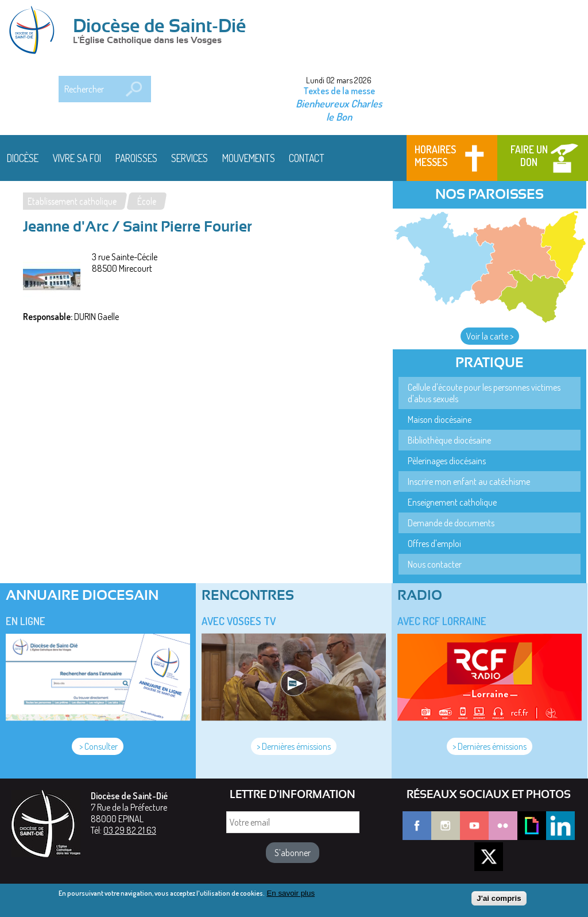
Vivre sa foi (77, 158)
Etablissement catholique (72, 201)
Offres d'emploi (434, 544)
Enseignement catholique (452, 502)
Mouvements (249, 158)
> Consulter (98, 746)
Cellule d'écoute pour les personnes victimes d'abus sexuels (484, 393)
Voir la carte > (490, 336)
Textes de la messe (339, 91)
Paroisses (136, 158)
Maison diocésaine (440, 419)
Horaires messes (435, 156)
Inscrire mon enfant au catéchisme (469, 481)
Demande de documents (451, 523)
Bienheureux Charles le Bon (339, 110)
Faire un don (529, 156)
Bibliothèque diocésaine (449, 440)
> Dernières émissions (294, 746)
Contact (307, 158)
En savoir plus (291, 894)
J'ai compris (499, 900)
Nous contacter (435, 564)
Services (189, 158)
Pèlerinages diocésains (447, 461)
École (147, 201)
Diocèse (23, 158)
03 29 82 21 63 (130, 830)
